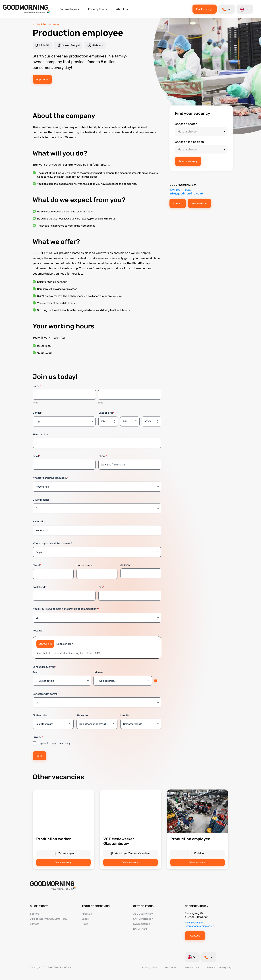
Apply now (42, 79)
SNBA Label (140, 929)
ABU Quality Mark (143, 914)
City (101, 587)
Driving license (42, 500)
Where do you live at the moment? (53, 544)
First (35, 403)
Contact (178, 203)
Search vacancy (188, 161)
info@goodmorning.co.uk (186, 193)
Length (125, 715)
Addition (125, 565)
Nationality (39, 522)
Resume (37, 631)
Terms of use (192, 967)
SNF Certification (143, 919)
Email (36, 456)
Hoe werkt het (199, 203)
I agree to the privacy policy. (55, 743)
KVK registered (142, 924)
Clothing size (40, 715)
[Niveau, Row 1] (123, 681)
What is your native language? (50, 478)
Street (37, 565)
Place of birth (40, 435)
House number (85, 565)
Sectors (34, 914)
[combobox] (103, 465)
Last (100, 403)
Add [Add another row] (156, 681)
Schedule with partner (46, 694)
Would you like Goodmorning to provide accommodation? (66, 609)
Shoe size (82, 715)
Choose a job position (189, 142)
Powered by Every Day (219, 967)
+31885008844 (180, 190)
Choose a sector (186, 124)
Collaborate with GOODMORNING (49, 919)
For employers (98, 9)
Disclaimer (171, 967)
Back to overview (46, 24)
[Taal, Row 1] (62, 681)
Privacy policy (150, 967)
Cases (85, 919)
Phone (103, 456)
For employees (69, 9)
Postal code (40, 587)
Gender (37, 413)
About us (122, 9)
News (85, 924)
